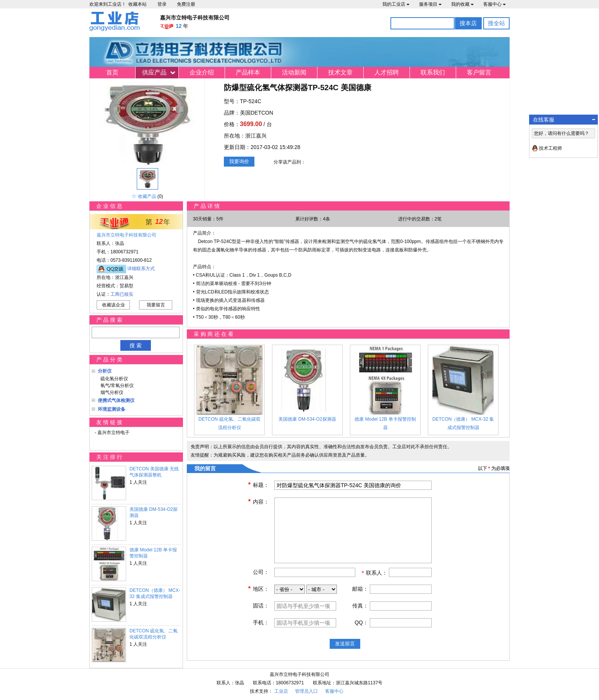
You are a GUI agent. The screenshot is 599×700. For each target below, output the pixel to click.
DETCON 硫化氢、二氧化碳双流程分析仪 (154, 634)
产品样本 (248, 72)
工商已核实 (122, 294)
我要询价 (239, 161)
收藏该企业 (113, 305)
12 (159, 222)
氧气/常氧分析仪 (116, 386)
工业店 (281, 691)
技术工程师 (550, 148)
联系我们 (433, 72)
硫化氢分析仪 (113, 379)
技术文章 (340, 72)
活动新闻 (294, 72)
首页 (112, 72)
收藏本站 (138, 4)
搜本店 (468, 23)
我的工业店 (396, 4)
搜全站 (496, 23)
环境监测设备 (112, 409)
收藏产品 (147, 196)
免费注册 (186, 4)
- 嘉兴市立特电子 (112, 433)
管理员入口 (306, 691)
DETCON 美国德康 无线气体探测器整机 (154, 472)
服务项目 (430, 4)
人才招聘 (387, 72)
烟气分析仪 (111, 392)
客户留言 (479, 72)
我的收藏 (462, 4)
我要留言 (156, 305)
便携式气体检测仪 (116, 400)
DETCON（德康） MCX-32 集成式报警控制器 (155, 593)
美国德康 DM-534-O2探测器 (154, 512)
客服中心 (495, 4)
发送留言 (345, 644)
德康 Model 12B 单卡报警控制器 (153, 553)
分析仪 (105, 371)
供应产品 (154, 72)
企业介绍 (202, 72)
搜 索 (136, 345)
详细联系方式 (141, 269)
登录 (162, 4)
